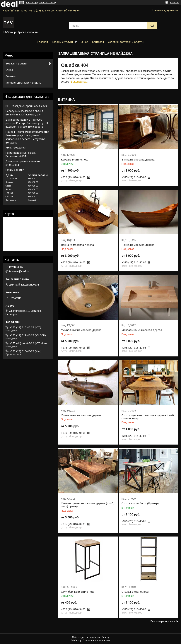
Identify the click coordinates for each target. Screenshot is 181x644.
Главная (43, 42)
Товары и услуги (62, 42)
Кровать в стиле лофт (75, 160)
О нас (84, 42)
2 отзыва (174, 3)
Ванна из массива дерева (138, 160)
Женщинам (80, 82)
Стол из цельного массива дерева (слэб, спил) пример (148, 417)
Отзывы (11, 76)
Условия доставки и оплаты (126, 42)
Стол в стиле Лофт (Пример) (140, 503)
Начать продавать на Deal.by (41, 3)
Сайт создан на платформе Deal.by (91, 637)
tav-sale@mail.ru (19, 271)
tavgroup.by (16, 267)
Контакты (98, 42)
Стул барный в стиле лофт (78, 592)
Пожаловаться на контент (96, 640)
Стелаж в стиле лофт (135, 592)
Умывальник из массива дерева (81, 330)
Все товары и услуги (163, 621)
